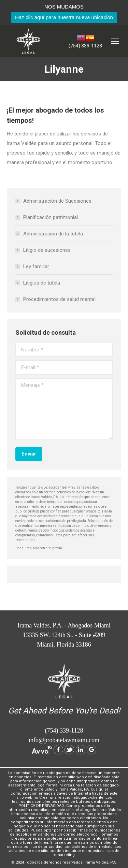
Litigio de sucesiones (47, 250)
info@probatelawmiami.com (64, 740)
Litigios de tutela (42, 283)
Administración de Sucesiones (57, 201)
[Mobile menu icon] (115, 41)
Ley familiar (36, 266)
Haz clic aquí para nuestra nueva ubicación (64, 17)
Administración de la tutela (53, 234)
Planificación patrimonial (51, 217)
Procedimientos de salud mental (59, 299)
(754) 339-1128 (85, 46)
